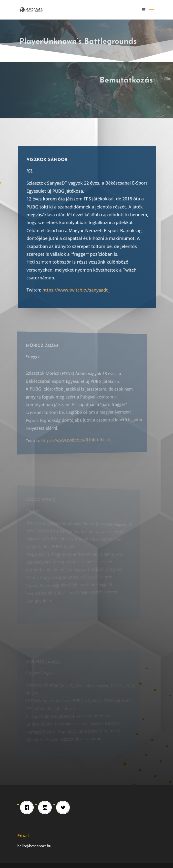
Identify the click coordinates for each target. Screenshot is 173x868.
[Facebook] (28, 807)
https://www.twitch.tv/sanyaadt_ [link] (79, 289)
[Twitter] (64, 807)
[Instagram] (46, 807)
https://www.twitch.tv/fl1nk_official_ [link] (74, 439)
